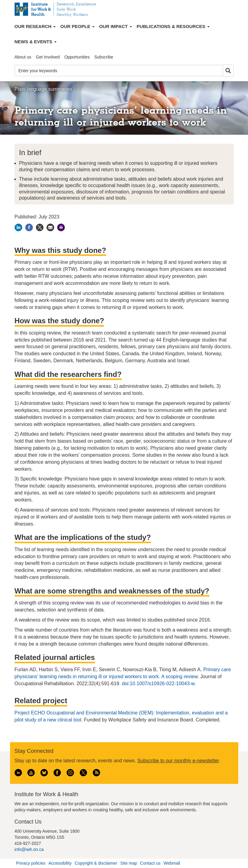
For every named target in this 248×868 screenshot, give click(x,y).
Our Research (35, 26)
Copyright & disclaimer (96, 863)
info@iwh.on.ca (29, 849)
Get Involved (48, 57)
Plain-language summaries (43, 89)
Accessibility (60, 863)
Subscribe (104, 57)
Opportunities (77, 57)
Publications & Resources (173, 26)
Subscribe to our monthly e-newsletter (178, 761)
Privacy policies (31, 863)
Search (228, 71)
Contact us (150, 863)
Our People (77, 26)
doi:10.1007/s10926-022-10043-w (158, 684)
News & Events (36, 42)
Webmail (172, 863)
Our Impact (116, 26)
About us (23, 57)
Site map (129, 863)
